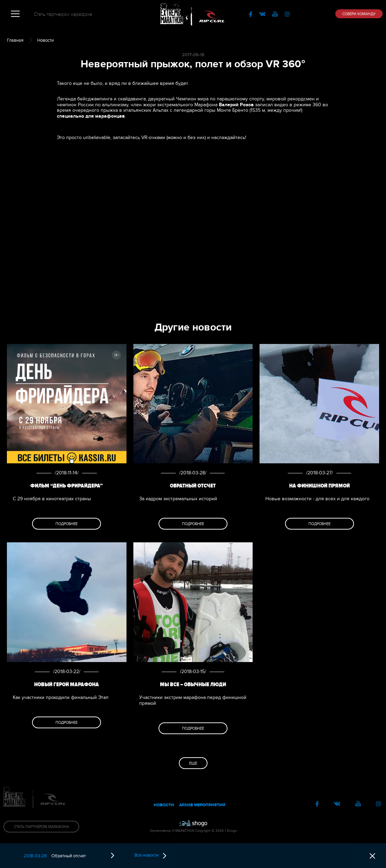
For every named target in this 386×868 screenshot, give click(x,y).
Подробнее (67, 524)
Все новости (150, 855)
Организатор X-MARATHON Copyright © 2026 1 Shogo (193, 831)
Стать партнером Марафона (41, 827)
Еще (193, 763)
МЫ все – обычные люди (193, 684)
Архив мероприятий (202, 805)
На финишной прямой (319, 486)
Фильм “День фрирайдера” (67, 486)
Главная (15, 40)
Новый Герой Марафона (67, 684)
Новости (45, 40)
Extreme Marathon (174, 14)
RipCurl (212, 14)
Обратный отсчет (193, 486)
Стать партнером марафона (63, 14)
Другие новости (193, 327)
